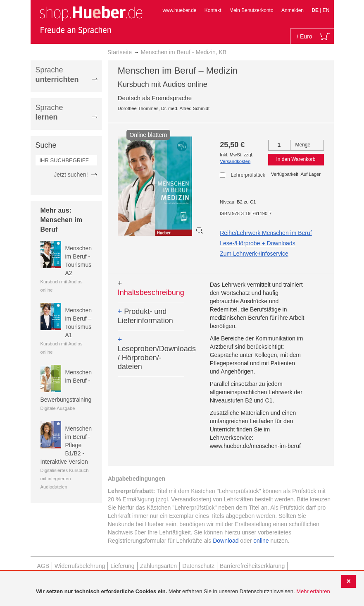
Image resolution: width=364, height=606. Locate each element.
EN (326, 10)
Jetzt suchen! (71, 175)
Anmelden (293, 10)
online (261, 541)
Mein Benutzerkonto (251, 10)
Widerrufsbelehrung (80, 566)
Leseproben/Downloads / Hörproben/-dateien (151, 353)
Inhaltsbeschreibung (151, 288)
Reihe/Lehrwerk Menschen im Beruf (266, 233)
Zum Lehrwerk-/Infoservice (254, 254)
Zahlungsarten (159, 566)
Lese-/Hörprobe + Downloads (258, 243)
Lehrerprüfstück (247, 175)
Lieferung (122, 566)
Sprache (57, 75)
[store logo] (91, 20)
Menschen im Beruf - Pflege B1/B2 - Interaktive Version (66, 445)
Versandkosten (235, 161)
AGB (43, 566)
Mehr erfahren (313, 591)
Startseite (120, 52)
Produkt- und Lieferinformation (145, 316)
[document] (183, 592)
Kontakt (213, 10)
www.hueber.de (179, 10)
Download (226, 541)
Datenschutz (198, 566)
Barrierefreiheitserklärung (252, 566)
